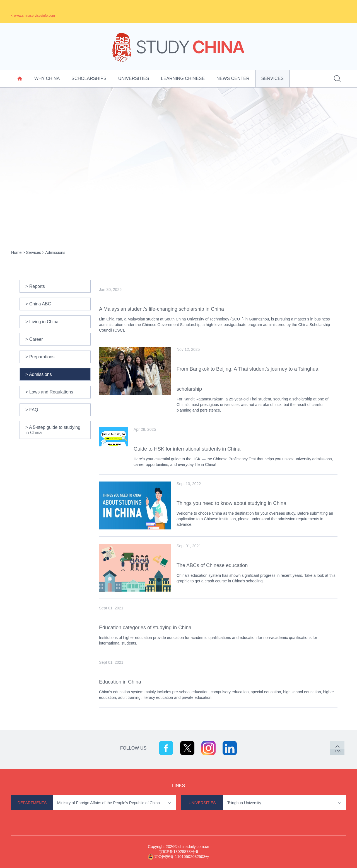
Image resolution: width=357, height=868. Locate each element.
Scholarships (89, 78)
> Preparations (40, 357)
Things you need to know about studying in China (231, 503)
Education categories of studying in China (145, 628)
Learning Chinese (183, 78)
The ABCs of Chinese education (212, 565)
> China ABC (38, 304)
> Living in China (42, 322)
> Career (34, 339)
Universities (134, 78)
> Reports (35, 286)
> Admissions (39, 374)
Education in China (120, 682)
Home (16, 252)
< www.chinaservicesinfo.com (33, 16)
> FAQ (32, 410)
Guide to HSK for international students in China (187, 449)
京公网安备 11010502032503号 (182, 857)
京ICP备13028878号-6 (178, 852)
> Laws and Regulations (49, 392)
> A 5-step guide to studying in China (53, 430)
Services (272, 78)
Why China (47, 78)
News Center (233, 78)
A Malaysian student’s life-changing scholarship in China (161, 309)
